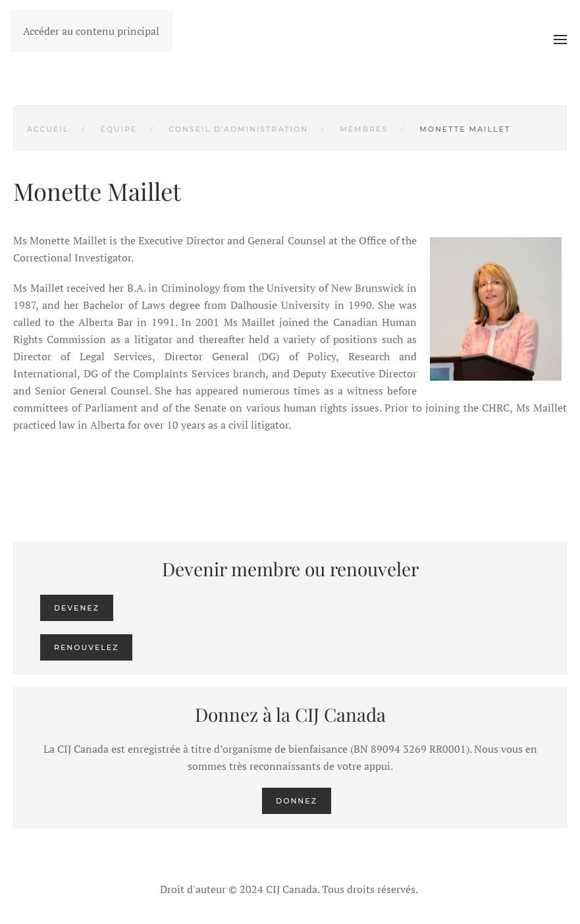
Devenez (77, 608)
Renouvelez (86, 647)
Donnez (297, 801)
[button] (560, 40)
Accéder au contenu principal (91, 31)
